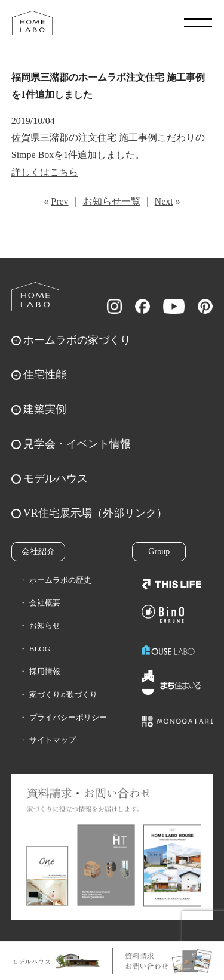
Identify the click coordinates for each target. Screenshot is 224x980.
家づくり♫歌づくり (63, 695)
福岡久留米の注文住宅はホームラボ (32, 23)
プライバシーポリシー (68, 717)
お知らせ (45, 625)
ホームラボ (35, 296)
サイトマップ (53, 740)
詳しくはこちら (45, 172)
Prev (59, 201)
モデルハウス (56, 478)
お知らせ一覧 (112, 201)
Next (164, 201)
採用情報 (45, 671)
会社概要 (45, 603)
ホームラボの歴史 (60, 580)
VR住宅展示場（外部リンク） (95, 513)
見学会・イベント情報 (77, 444)
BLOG (40, 649)
